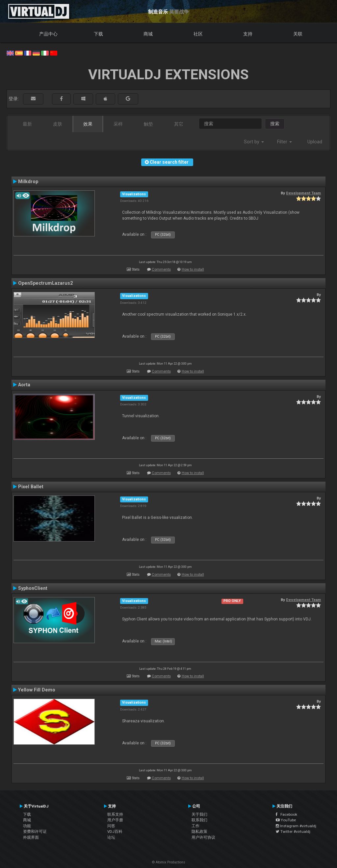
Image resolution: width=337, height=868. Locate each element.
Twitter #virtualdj (293, 832)
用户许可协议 (203, 837)
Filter (285, 142)
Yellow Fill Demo (37, 690)
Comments (161, 269)
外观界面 (31, 837)
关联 (298, 34)
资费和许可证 (35, 832)
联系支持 (115, 814)
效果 (88, 124)
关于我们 (199, 814)
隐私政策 (199, 832)
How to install (193, 269)
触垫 (148, 124)
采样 (118, 124)
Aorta (24, 385)
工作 (195, 826)
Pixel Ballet (31, 487)
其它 (179, 124)
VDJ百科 (115, 832)
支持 (248, 34)
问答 (111, 826)
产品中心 (48, 34)
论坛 (111, 837)
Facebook (286, 814)
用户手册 (115, 820)
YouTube (286, 820)
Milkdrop (28, 181)
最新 (27, 124)
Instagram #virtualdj (296, 826)
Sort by (254, 142)
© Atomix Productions (169, 862)
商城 (148, 34)
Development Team (303, 193)
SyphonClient (33, 588)
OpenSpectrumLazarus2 (45, 283)
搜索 (275, 124)
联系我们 (199, 820)
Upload (315, 142)
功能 (27, 826)
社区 (198, 34)
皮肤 (58, 124)
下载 (98, 34)
